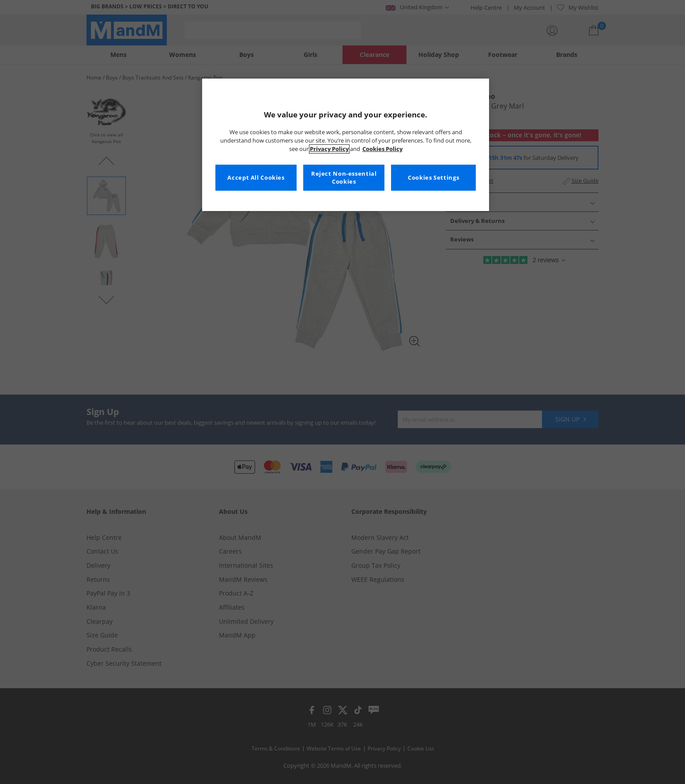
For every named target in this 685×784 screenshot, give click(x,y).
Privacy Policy (329, 149)
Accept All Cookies (256, 178)
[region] (346, 145)
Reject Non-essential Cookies (344, 178)
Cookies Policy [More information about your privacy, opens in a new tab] (382, 149)
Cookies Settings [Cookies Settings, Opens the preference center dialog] (433, 178)
